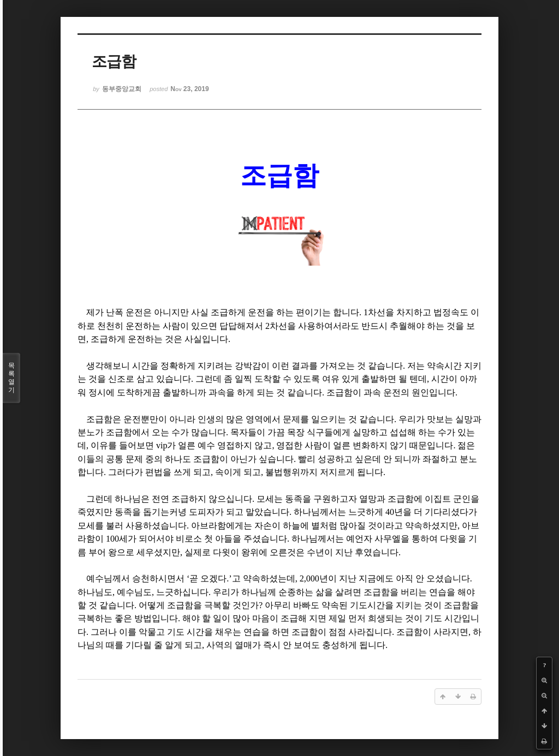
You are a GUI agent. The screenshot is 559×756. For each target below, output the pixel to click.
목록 (11, 378)
